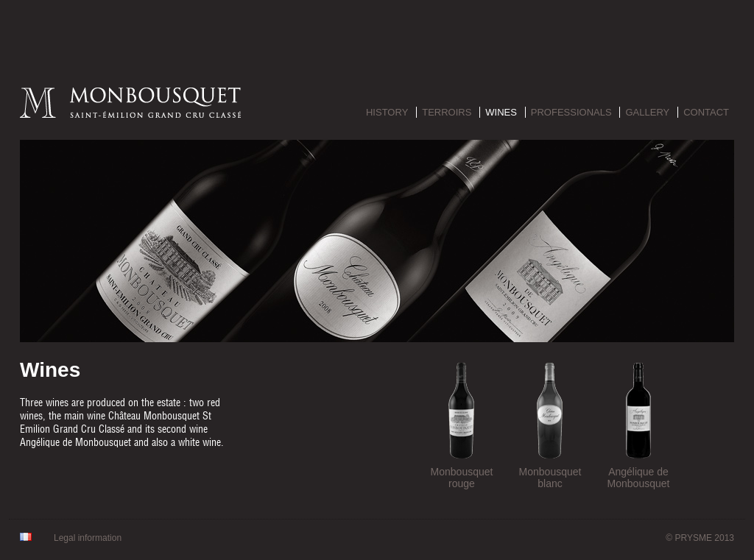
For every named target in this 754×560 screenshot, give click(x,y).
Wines (501, 112)
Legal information (88, 538)
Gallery (647, 112)
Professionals (571, 112)
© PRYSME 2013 (700, 538)
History (387, 112)
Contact (706, 112)
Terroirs (447, 112)
